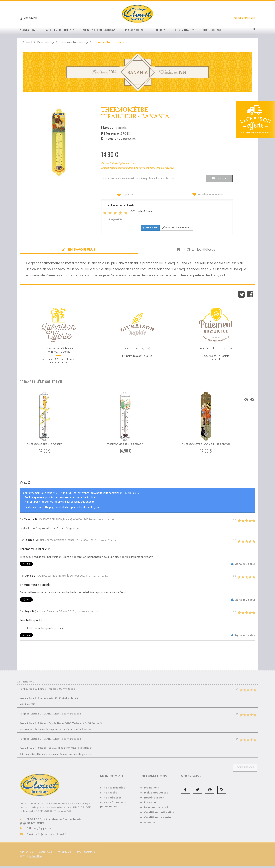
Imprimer (128, 195)
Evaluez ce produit (177, 227)
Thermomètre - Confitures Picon (206, 444)
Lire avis (150, 227)
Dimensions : (112, 139)
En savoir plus (79, 249)
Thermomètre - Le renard (125, 444)
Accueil (27, 42)
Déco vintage (183, 30)
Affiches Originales (59, 30)
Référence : (111, 133)
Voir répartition (115, 219)
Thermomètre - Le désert (45, 444)
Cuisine (159, 30)
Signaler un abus (243, 564)
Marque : (108, 128)
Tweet (241, 294)
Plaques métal (134, 30)
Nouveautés (27, 30)
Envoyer (222, 178)
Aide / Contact (212, 30)
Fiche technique (196, 249)
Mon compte (30, 18)
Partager (250, 294)
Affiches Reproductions (98, 30)
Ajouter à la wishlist (211, 194)
